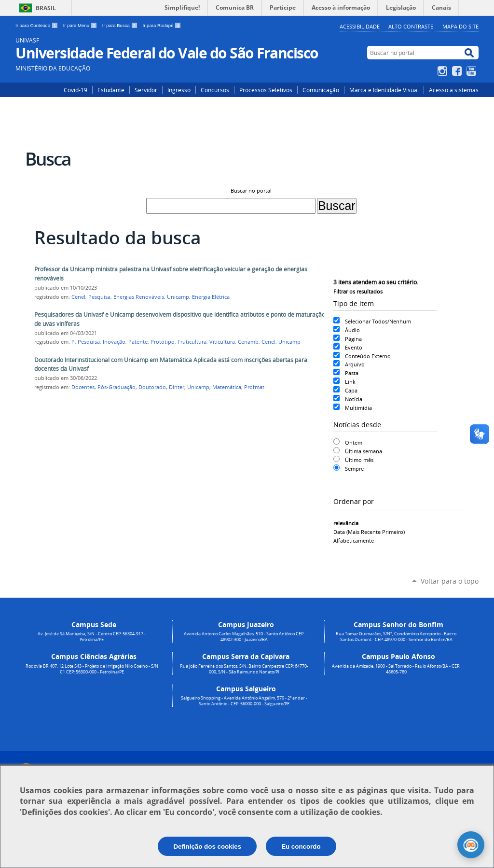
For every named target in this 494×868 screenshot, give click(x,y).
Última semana (364, 451)
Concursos (215, 90)
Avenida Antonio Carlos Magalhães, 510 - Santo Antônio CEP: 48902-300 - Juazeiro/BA (244, 637)
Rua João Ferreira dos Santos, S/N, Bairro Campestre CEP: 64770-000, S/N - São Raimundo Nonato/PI (244, 669)
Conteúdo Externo (368, 356)
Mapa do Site (460, 26)
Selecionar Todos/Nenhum (378, 321)
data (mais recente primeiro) (369, 532)
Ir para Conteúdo (37, 25)
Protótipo (163, 342)
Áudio (352, 330)
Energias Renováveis (139, 297)
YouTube (473, 71)
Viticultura (222, 342)
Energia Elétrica (211, 297)
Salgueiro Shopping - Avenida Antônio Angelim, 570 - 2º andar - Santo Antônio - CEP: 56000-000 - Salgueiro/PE (244, 701)
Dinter (177, 387)
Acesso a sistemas (454, 90)
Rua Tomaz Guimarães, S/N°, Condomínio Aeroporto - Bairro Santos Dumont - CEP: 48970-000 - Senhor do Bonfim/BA (396, 637)
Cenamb (248, 342)
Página (353, 339)
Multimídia (358, 408)
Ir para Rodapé (162, 25)
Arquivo (355, 364)
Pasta (352, 373)
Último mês (359, 460)
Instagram (444, 71)
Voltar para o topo (450, 581)
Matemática (227, 387)
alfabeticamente (354, 540)
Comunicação (321, 90)
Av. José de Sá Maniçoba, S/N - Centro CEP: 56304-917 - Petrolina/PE (92, 637)
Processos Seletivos (266, 90)
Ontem (354, 442)
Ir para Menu (81, 25)
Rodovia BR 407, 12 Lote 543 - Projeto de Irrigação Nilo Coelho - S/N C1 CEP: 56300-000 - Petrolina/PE (92, 669)
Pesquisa (99, 297)
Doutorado (152, 387)
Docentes (83, 387)
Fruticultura (192, 342)
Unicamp (178, 297)
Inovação (114, 342)
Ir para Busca (121, 25)
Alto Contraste (411, 26)
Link (350, 382)
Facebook (458, 71)
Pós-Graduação (117, 387)
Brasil (46, 8)
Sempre (354, 469)
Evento (354, 347)
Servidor (146, 90)
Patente (138, 342)
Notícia (354, 399)
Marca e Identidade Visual (384, 90)
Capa (351, 390)
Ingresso (179, 90)
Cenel (78, 297)
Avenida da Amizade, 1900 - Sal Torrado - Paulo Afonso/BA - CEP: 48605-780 (396, 669)
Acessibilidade (360, 26)
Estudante (111, 90)
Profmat (254, 387)
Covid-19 (75, 90)
